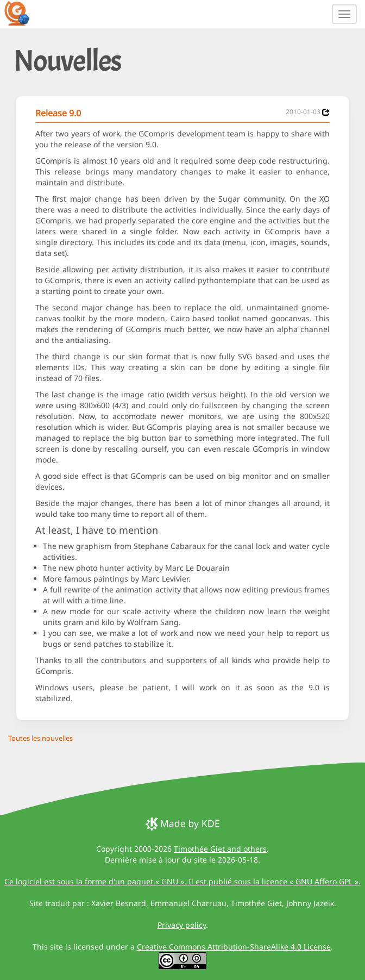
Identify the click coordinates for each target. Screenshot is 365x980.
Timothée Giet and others (220, 849)
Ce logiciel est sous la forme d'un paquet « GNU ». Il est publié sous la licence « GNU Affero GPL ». (182, 881)
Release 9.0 (58, 113)
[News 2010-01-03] (326, 112)
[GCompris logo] (23, 13)
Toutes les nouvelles (40, 738)
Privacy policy (182, 925)
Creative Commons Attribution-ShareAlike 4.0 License (234, 947)
